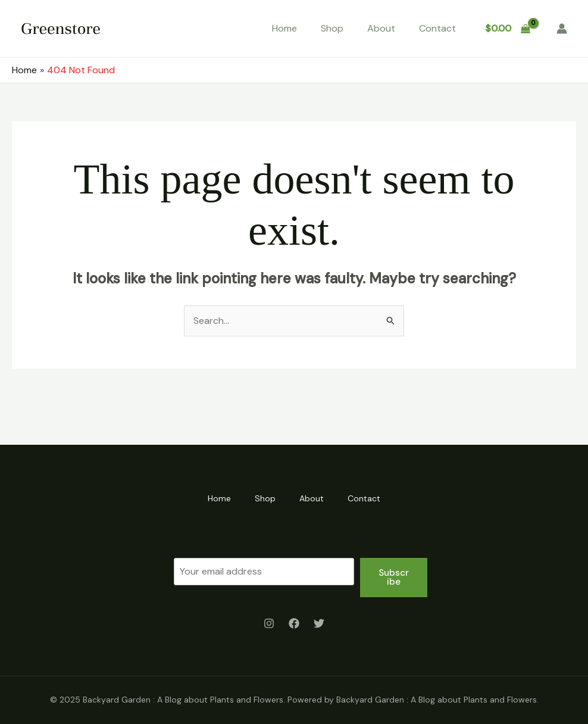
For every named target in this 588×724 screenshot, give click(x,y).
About (381, 28)
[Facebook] (294, 623)
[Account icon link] (562, 29)
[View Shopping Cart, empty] (507, 29)
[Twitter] (319, 623)
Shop (332, 28)
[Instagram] (269, 623)
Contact (437, 28)
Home (284, 28)
